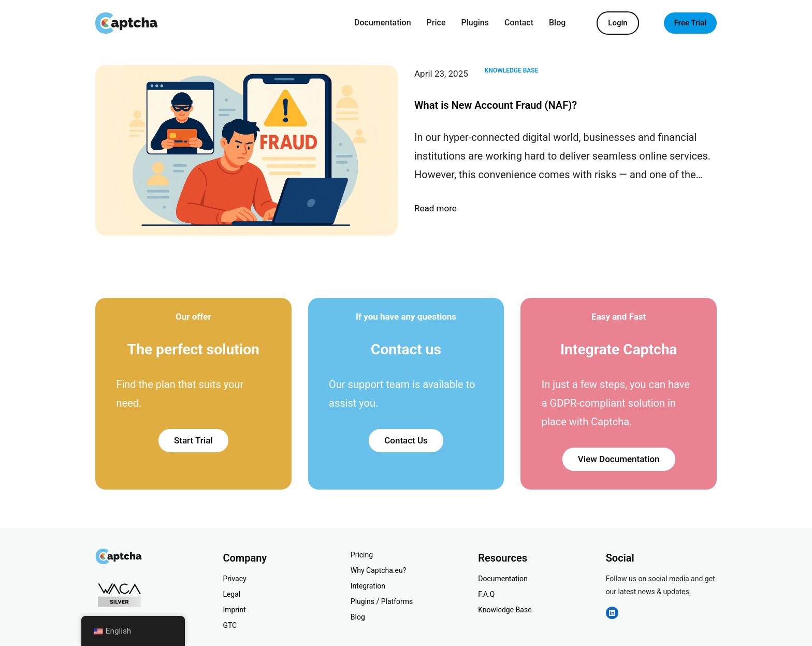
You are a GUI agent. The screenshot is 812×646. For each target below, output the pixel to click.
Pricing (362, 555)
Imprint (234, 610)
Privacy (234, 579)
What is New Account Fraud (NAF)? (496, 105)
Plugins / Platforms (382, 601)
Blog (358, 617)
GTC (230, 625)
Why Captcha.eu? (379, 570)
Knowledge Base (512, 70)
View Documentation (619, 459)
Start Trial (193, 440)
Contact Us (406, 440)
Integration (368, 586)
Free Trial (690, 23)
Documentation (503, 579)
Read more (436, 209)
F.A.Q (486, 594)
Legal (231, 594)
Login (618, 23)
